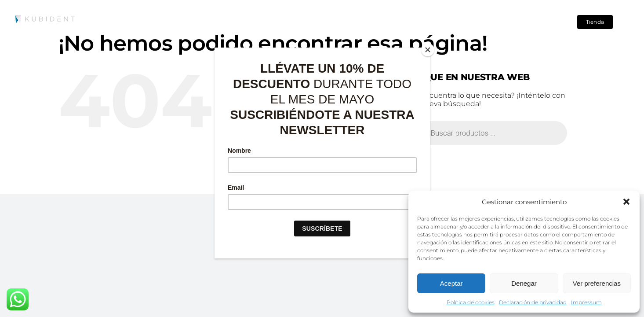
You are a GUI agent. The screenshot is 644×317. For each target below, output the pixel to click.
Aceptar (451, 283)
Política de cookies (471, 302)
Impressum (586, 302)
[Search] (546, 22)
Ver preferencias (597, 283)
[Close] (428, 50)
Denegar (524, 283)
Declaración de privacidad (533, 302)
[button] (626, 202)
